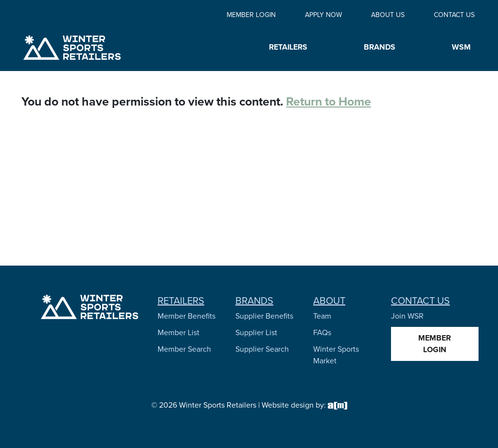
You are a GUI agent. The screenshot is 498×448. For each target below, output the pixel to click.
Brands (254, 301)
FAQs (322, 332)
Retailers (181, 301)
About (329, 301)
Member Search (184, 349)
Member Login (251, 15)
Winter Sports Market (336, 355)
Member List (178, 332)
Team (322, 316)
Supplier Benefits (264, 316)
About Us (388, 15)
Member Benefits (187, 316)
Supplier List (256, 332)
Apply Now (323, 15)
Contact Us (454, 15)
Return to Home (329, 101)
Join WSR (407, 316)
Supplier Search (262, 349)
